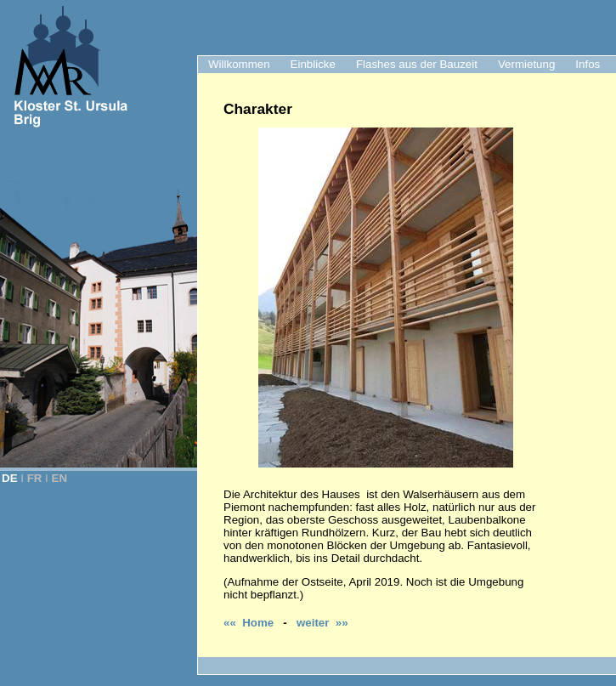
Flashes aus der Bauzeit (417, 64)
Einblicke (313, 64)
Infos (588, 64)
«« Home (249, 623)
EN (60, 478)
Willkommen (239, 64)
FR (35, 478)
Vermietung (526, 64)
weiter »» (322, 623)
